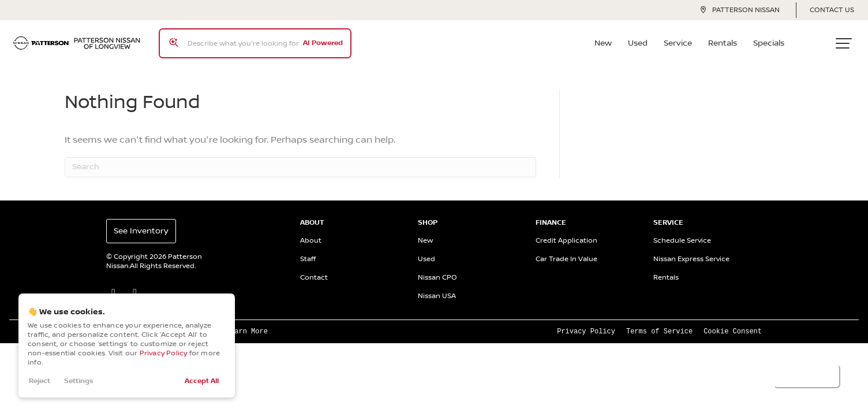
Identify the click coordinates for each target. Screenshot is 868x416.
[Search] (300, 159)
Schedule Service (682, 232)
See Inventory (141, 222)
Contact (314, 269)
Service (682, 39)
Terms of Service (659, 322)
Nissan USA (437, 287)
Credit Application (566, 232)
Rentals (727, 39)
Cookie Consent (733, 322)
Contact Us (832, 10)
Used (642, 39)
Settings (79, 381)
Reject (40, 381)
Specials (773, 39)
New (607, 39)
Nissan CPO (437, 269)
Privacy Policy (164, 353)
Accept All (202, 381)
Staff (308, 250)
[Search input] (251, 39)
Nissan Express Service (691, 250)
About (311, 232)
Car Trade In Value (566, 250)
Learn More (247, 322)
